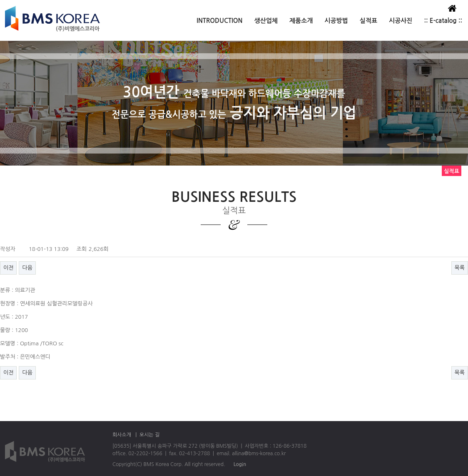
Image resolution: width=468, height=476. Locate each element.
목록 (460, 268)
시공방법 (336, 21)
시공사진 (401, 21)
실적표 (368, 21)
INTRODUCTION (219, 21)
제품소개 (301, 21)
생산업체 (266, 21)
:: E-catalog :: (443, 21)
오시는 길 (149, 435)
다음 (27, 268)
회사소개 (122, 435)
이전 (8, 268)
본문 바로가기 (0, 0)
